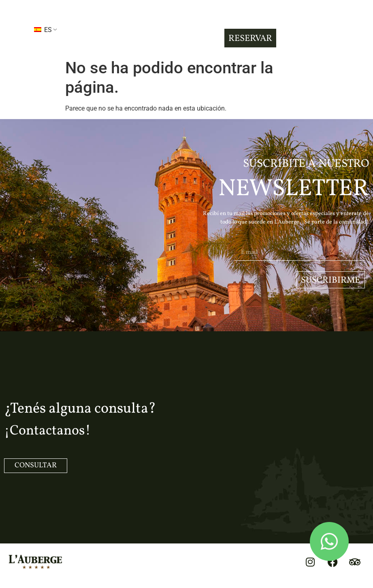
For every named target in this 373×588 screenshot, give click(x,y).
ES (43, 30)
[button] (12, 29)
